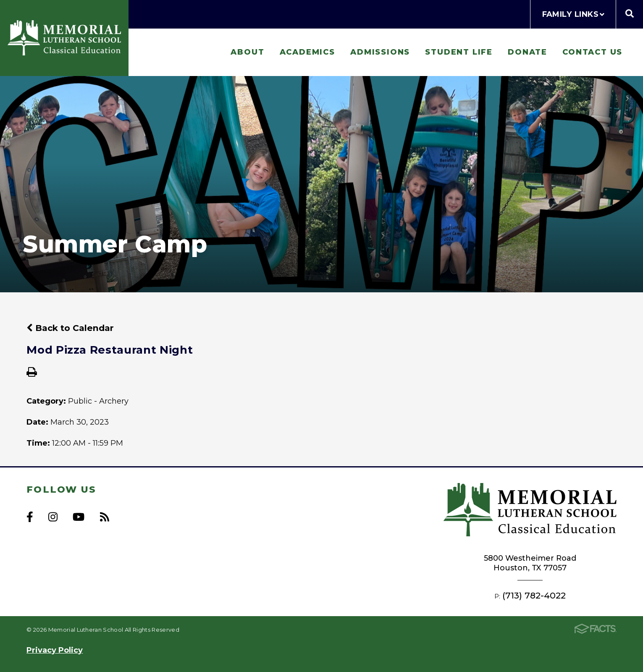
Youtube (79, 517)
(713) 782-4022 (534, 595)
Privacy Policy (55, 650)
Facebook (30, 517)
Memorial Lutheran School (64, 38)
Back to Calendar (70, 328)
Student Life (459, 52)
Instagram (53, 517)
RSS (105, 517)
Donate (528, 52)
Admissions (380, 52)
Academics (307, 52)
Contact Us (592, 52)
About (247, 52)
